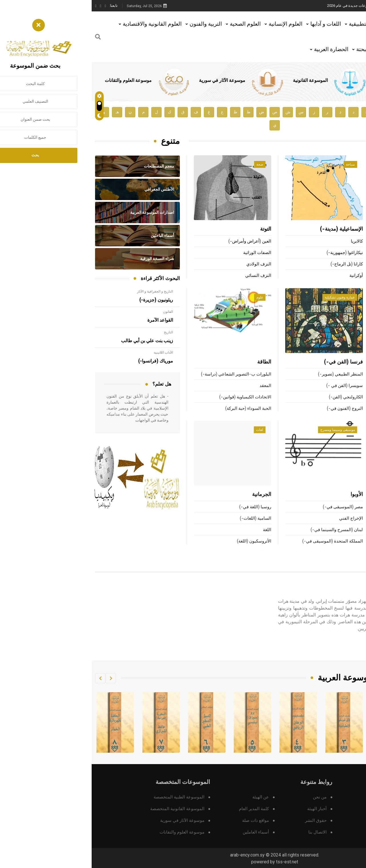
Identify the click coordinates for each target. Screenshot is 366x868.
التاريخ (77, 332)
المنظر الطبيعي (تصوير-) (249, 382)
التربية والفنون (114, 24)
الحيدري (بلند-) (349, 265)
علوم (168, 305)
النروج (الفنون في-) (253, 416)
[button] (19, 678)
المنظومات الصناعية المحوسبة (335, 537)
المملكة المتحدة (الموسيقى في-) (241, 548)
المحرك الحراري (348, 514)
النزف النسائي (167, 276)
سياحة (259, 165)
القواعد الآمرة (69, 320)
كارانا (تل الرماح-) (255, 265)
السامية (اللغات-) (164, 526)
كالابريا (265, 242)
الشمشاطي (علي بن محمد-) (337, 276)
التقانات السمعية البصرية (337, 502)
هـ (26, 112)
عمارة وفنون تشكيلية (248, 305)
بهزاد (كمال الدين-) (330, 598)
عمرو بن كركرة (346, 230)
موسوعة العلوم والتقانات (37, 80)
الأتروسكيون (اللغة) (162, 548)
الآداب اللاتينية (72, 353)
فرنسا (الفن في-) (252, 370)
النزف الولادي (167, 265)
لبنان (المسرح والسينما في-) (245, 537)
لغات (168, 437)
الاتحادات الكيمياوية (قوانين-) (154, 405)
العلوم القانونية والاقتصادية (61, 24)
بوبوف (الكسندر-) (347, 253)
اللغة (175, 537)
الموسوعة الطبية (299, 80)
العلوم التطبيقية (275, 24)
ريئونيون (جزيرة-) (65, 300)
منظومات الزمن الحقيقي (340, 548)
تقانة (351, 437)
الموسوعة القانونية (219, 80)
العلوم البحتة (279, 49)
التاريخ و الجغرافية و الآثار (63, 291)
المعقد (174, 393)
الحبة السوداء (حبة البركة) (157, 416)
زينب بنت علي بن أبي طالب (55, 341)
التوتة (174, 230)
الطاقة (173, 370)
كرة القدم (354, 405)
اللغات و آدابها (234, 24)
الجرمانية (170, 502)
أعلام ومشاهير (344, 165)
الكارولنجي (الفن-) (254, 405)
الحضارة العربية (240, 49)
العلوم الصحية (154, 24)
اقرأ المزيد (337, 653)
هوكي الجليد (350, 370)
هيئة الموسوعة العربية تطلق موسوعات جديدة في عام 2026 (281, 6)
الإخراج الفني (259, 526)
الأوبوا (265, 502)
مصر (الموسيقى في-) (251, 514)
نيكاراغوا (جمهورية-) (253, 253)
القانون (76, 312)
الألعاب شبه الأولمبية (344, 382)
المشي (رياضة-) (348, 416)
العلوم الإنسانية (194, 24)
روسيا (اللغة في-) (164, 514)
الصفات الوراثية (166, 253)
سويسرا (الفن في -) (253, 393)
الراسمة (355, 526)
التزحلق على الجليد (345, 393)
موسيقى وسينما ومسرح (246, 437)
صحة (168, 165)
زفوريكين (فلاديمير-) (344, 242)
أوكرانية (265, 276)
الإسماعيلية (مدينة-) (250, 230)
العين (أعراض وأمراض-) (158, 242)
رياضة (350, 305)
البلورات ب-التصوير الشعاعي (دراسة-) (144, 382)
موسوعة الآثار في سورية (130, 80)
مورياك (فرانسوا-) (64, 361)
